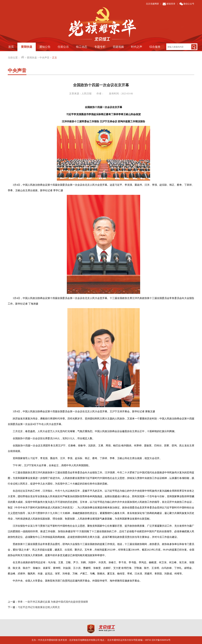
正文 (55, 58)
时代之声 (137, 47)
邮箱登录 (171, 4)
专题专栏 (100, 47)
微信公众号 (189, 4)
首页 (11, 47)
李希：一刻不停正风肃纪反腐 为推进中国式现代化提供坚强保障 (53, 602)
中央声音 (44, 58)
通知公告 (45, 47)
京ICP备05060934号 (161, 640)
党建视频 (118, 47)
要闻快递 (27, 47)
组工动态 (82, 47)
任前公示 (63, 47)
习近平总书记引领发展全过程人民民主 (39, 607)
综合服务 (155, 47)
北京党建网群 (152, 4)
